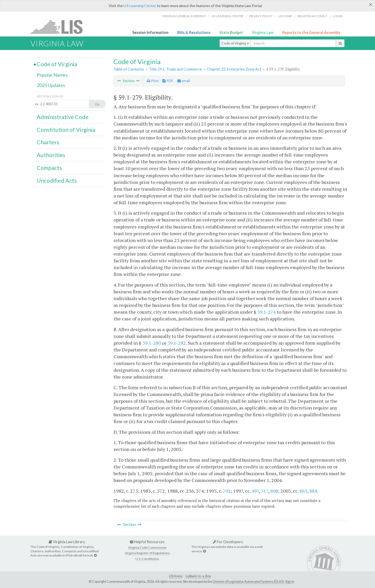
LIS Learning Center (140, 6)
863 (303, 491)
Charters (48, 142)
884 (313, 491)
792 (227, 491)
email (184, 81)
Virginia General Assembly (184, 16)
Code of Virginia (235, 43)
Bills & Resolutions (194, 32)
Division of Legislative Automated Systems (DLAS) (248, 582)
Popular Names (52, 75)
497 (255, 491)
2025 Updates (51, 85)
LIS (60, 27)
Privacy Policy (261, 16)
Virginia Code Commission (147, 547)
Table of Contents (129, 69)
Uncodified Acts (57, 181)
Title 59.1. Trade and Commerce (175, 69)
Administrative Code (63, 117)
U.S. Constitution (147, 559)
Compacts (49, 168)
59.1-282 (177, 343)
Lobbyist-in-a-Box (198, 576)
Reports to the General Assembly (311, 32)
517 (265, 491)
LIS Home (176, 576)
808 (274, 491)
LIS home (285, 16)
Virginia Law (263, 32)
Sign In (290, 582)
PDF (168, 81)
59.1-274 (267, 312)
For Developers (228, 542)
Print (153, 81)
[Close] (371, 4)
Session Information (150, 32)
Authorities (51, 155)
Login (338, 16)
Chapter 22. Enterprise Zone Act (234, 69)
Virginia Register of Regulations (147, 553)
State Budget (231, 32)
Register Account (312, 16)
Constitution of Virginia (66, 130)
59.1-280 (152, 343)
